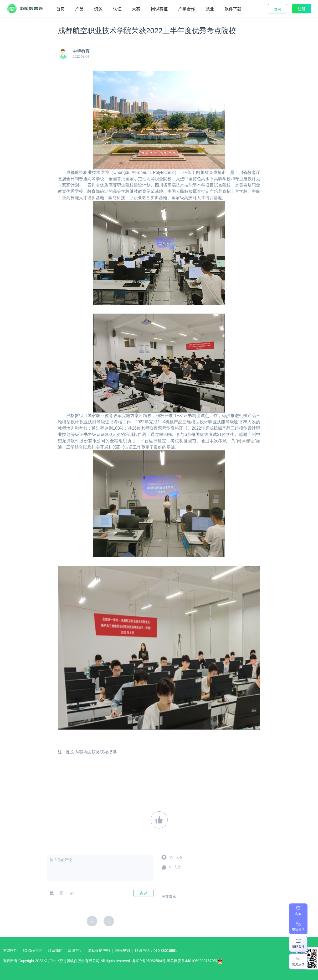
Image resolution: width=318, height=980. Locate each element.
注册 (302, 9)
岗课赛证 (159, 9)
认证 (117, 9)
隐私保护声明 (99, 951)
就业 (210, 9)
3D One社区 (33, 951)
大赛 (136, 9)
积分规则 (122, 951)
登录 (278, 9)
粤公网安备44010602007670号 (196, 962)
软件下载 (233, 9)
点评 (143, 893)
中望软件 (10, 951)
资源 (98, 9)
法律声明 (75, 951)
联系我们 (55, 951)
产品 (79, 9)
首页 (60, 9)
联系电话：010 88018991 (156, 951)
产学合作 (187, 9)
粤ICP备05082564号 (149, 961)
